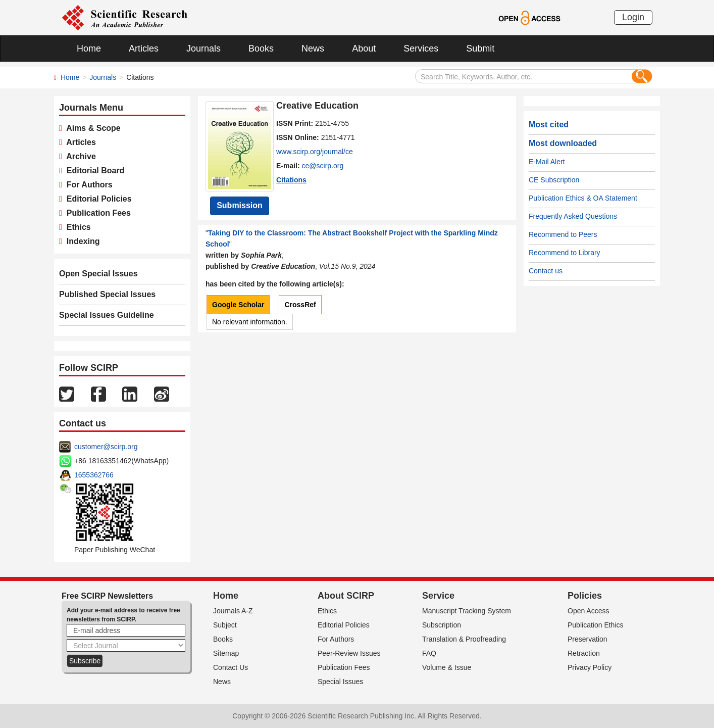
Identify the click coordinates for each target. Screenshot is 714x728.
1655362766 (94, 475)
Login (633, 17)
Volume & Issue (447, 667)
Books (261, 48)
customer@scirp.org (106, 447)
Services (421, 48)
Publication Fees (96, 213)
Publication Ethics (596, 625)
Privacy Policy (590, 667)
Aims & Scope (91, 128)
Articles (144, 48)
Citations (291, 180)
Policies (585, 596)
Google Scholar (238, 305)
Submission (240, 205)
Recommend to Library (565, 253)
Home (89, 48)
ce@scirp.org (323, 166)
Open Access (589, 611)
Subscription (442, 625)
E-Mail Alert (547, 162)
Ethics (76, 227)
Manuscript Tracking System (467, 611)
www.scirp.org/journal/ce (315, 152)
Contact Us (231, 667)
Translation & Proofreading (464, 639)
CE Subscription (554, 180)
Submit (480, 48)
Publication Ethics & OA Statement (583, 198)
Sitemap (226, 653)
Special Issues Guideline (107, 315)
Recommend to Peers (563, 234)
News (313, 48)
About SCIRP (346, 596)
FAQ (429, 653)
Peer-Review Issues (349, 653)
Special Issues (340, 682)
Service (438, 596)
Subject (225, 625)
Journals (203, 48)
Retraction (584, 653)
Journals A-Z (233, 611)
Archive (79, 156)
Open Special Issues (98, 274)
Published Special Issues (107, 294)
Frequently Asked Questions (573, 216)
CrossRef (300, 305)
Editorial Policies (97, 199)
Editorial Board (93, 171)
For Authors (87, 185)
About (364, 48)
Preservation (588, 639)
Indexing (81, 241)
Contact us (546, 271)
